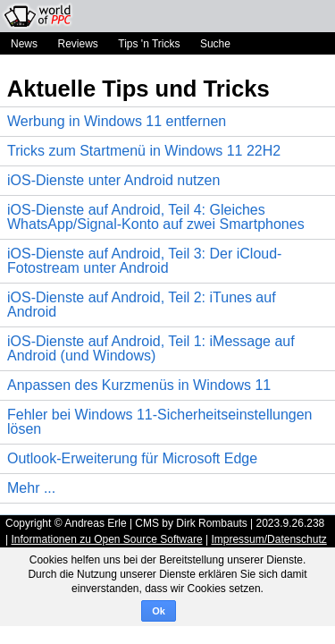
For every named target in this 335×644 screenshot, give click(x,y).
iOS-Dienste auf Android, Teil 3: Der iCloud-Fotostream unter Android (144, 261)
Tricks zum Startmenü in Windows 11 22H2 (144, 151)
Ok (159, 611)
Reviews (77, 44)
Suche (215, 44)
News (24, 44)
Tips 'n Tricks (149, 44)
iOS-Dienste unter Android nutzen (113, 180)
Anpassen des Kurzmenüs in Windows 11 (139, 385)
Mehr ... (31, 488)
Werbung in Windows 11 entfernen (117, 121)
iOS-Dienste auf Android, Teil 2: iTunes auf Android (142, 305)
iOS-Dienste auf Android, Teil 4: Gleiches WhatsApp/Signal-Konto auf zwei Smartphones (156, 217)
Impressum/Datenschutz (268, 539)
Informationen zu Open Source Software (106, 539)
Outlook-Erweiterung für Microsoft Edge (132, 458)
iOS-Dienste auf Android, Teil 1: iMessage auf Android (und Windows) (151, 348)
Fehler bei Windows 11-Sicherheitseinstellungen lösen (160, 422)
